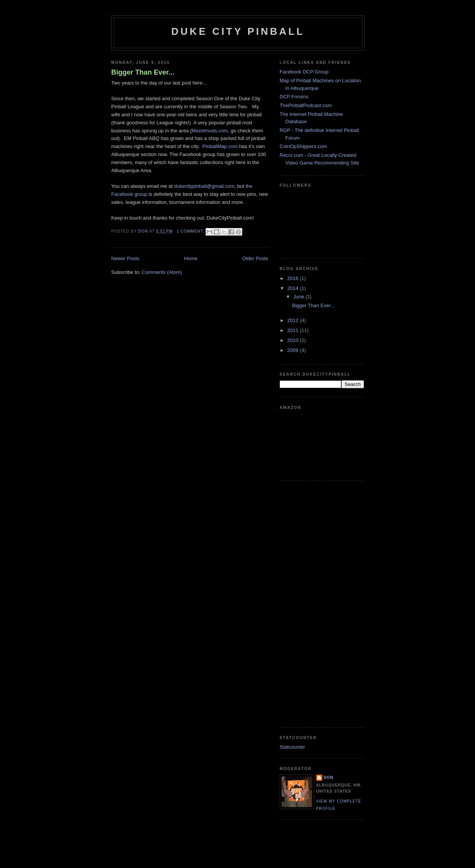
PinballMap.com (220, 146)
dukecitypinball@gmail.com (204, 186)
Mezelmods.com (210, 131)
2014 (294, 288)
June (299, 297)
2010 (294, 340)
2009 (294, 350)
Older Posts (255, 258)
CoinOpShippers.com (304, 146)
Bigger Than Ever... (143, 72)
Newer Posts (126, 258)
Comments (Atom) (162, 272)
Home (191, 258)
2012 (294, 320)
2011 (294, 330)
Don (329, 778)
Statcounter (293, 747)
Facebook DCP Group (304, 72)
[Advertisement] (310, 603)
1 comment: (191, 231)
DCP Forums (294, 97)
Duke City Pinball (238, 31)
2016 (294, 278)
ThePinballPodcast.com (306, 105)
